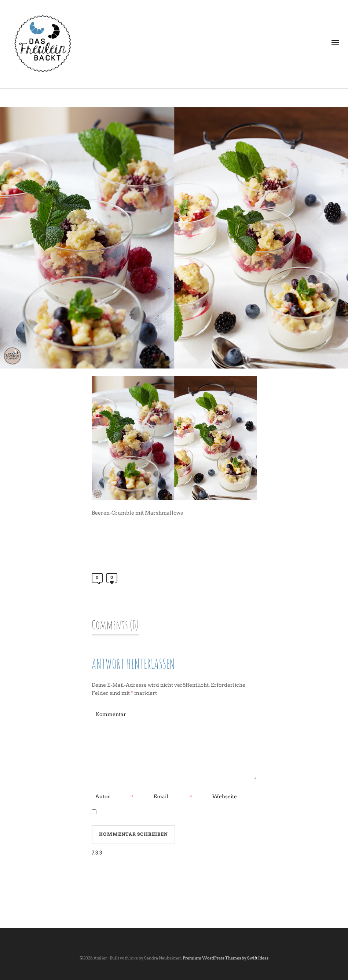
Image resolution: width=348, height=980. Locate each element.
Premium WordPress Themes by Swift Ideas (226, 958)
